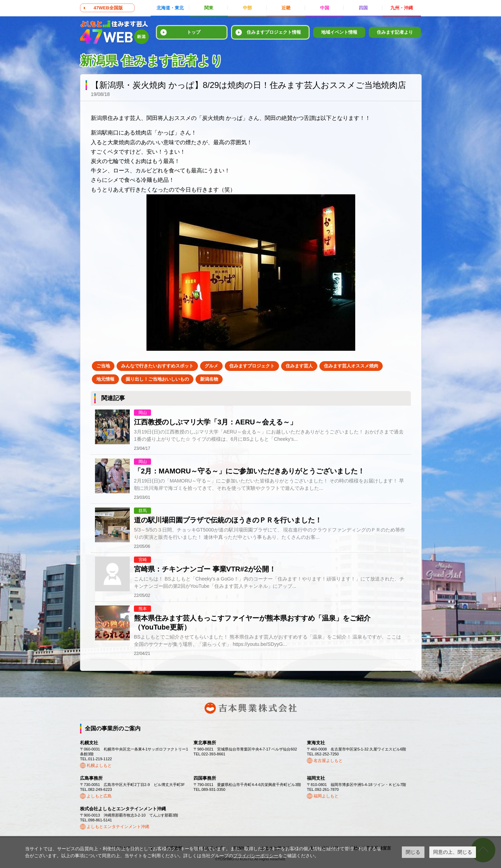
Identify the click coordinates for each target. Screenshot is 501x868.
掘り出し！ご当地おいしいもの (157, 379)
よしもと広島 (99, 796)
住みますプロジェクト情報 (274, 32)
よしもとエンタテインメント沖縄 (118, 827)
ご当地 (103, 366)
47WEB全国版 (108, 8)
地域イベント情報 (339, 32)
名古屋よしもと (328, 761)
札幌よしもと (99, 765)
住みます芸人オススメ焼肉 (351, 366)
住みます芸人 (299, 366)
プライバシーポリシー (256, 856)
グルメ (211, 366)
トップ (194, 32)
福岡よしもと (326, 796)
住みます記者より (395, 32)
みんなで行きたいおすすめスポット (157, 366)
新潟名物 (209, 379)
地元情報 (105, 379)
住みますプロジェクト (252, 366)
